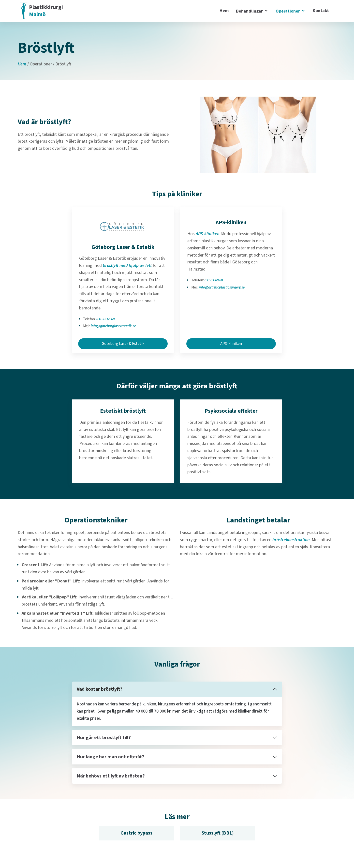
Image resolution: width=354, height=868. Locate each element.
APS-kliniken (208, 234)
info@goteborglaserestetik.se (113, 326)
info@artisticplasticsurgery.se (222, 287)
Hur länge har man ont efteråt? (111, 757)
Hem (224, 11)
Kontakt (321, 11)
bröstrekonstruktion (291, 540)
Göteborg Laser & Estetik (123, 344)
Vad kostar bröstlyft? (100, 689)
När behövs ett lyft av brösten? (111, 776)
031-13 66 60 (105, 319)
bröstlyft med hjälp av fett (127, 266)
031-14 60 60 (214, 280)
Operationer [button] (288, 11)
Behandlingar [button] (250, 11)
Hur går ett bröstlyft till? (104, 738)
